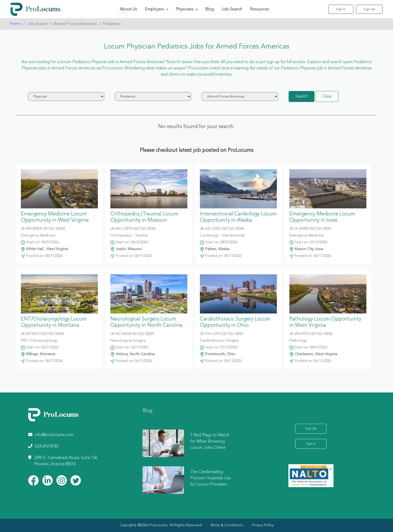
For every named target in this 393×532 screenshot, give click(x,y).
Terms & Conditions (227, 525)
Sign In (341, 9)
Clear (327, 96)
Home (15, 24)
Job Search (232, 9)
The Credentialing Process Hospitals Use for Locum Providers (211, 478)
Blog (209, 9)
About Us (128, 9)
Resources (260, 9)
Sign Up (369, 9)
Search (302, 96)
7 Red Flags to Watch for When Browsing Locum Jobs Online (210, 442)
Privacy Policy (263, 525)
